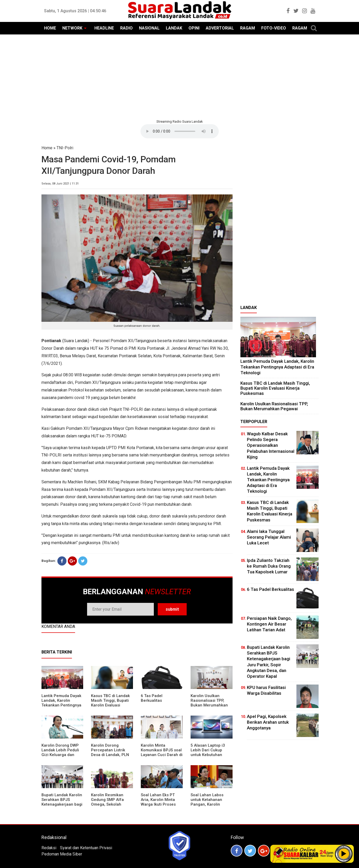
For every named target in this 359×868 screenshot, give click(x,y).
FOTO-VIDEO (274, 28)
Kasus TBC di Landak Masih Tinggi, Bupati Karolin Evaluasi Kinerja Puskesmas (110, 703)
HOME (50, 28)
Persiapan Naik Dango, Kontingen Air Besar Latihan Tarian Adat (269, 624)
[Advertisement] (180, 76)
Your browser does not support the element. (180, 131)
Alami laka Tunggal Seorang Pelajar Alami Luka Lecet (269, 537)
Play (344, 854)
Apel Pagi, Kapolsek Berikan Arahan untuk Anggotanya (268, 722)
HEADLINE (104, 28)
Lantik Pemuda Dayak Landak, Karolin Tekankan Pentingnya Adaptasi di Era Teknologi (61, 705)
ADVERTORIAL (220, 28)
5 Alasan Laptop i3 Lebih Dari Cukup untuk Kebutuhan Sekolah (208, 752)
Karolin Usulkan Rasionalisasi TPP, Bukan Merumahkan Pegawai (209, 703)
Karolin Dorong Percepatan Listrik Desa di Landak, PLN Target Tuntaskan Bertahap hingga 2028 (112, 755)
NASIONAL (149, 28)
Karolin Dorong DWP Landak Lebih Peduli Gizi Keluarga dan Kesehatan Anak (60, 752)
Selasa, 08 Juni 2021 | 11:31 (60, 184)
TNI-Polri (65, 148)
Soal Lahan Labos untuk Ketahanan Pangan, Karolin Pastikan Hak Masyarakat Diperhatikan (207, 807)
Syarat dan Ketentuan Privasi (86, 848)
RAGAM (248, 28)
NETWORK (72, 28)
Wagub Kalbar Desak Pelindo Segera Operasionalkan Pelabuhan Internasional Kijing (271, 445)
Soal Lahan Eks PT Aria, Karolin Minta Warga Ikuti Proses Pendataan (158, 802)
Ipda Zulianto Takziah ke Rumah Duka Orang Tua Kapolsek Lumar (269, 566)
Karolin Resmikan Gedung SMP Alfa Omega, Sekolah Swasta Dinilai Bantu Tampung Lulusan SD (110, 804)
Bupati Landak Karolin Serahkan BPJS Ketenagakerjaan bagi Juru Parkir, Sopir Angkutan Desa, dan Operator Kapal (62, 807)
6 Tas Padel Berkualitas (152, 698)
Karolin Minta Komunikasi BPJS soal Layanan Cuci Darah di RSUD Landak (162, 752)
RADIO (126, 28)
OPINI (194, 28)
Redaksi (49, 848)
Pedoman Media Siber (62, 854)
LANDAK (174, 28)
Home (47, 148)
